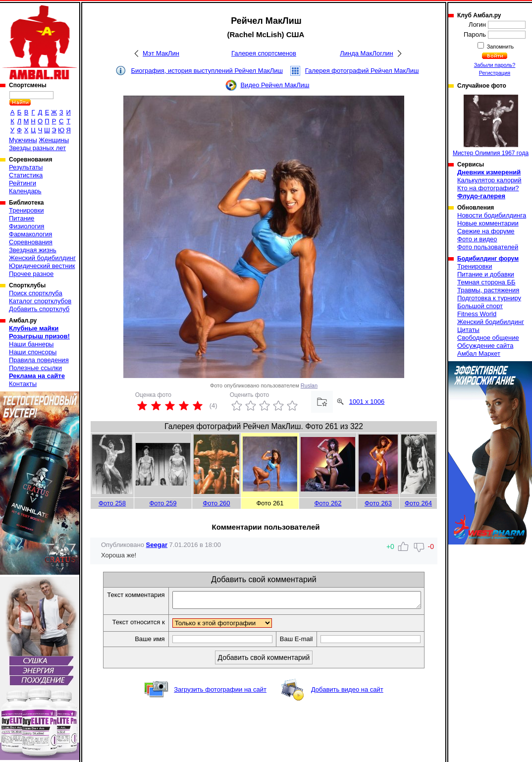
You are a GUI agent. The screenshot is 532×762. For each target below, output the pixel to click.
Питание (22, 218)
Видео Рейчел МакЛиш (275, 85)
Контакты (23, 384)
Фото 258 (112, 503)
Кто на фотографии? (488, 188)
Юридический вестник (42, 266)
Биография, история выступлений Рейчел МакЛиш (207, 71)
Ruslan (309, 385)
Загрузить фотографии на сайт (220, 692)
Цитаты (468, 330)
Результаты (26, 167)
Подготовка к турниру (489, 298)
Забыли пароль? (495, 65)
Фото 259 (163, 503)
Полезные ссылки (35, 368)
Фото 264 (418, 503)
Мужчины (23, 140)
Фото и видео (477, 239)
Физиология (27, 226)
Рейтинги (23, 183)
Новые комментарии (488, 223)
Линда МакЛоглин (367, 53)
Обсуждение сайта (485, 346)
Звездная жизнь (33, 250)
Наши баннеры (31, 344)
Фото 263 (378, 503)
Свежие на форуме (486, 231)
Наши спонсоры (33, 352)
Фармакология (30, 234)
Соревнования (31, 242)
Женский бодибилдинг (42, 258)
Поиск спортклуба (36, 293)
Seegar (157, 545)
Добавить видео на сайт (347, 692)
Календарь (25, 191)
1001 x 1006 (367, 402)
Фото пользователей (488, 247)
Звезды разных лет (37, 148)
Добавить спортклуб (39, 309)
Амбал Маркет (479, 354)
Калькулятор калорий (489, 180)
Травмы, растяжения (488, 290)
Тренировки (26, 210)
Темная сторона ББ (486, 282)
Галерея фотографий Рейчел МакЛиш (362, 71)
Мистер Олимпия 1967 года (491, 126)
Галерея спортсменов (264, 53)
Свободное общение (488, 338)
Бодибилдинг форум (488, 259)
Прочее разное (31, 274)
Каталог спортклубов (40, 301)
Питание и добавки (486, 274)
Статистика (26, 175)
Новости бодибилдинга (492, 215)
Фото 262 (328, 503)
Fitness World (477, 314)
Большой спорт (480, 306)
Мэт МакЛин (161, 53)
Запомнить (500, 47)
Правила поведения (39, 360)
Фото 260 (216, 503)
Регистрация (495, 73)
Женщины (54, 140)
